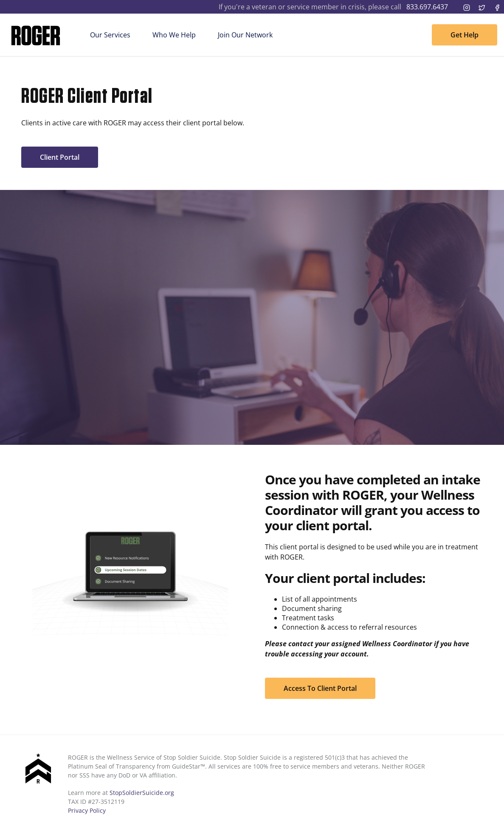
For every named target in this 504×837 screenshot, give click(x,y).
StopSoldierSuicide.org (142, 793)
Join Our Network (245, 35)
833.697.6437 (427, 7)
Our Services (110, 35)
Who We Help (174, 35)
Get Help (465, 35)
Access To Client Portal (320, 688)
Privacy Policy (87, 810)
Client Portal (60, 157)
